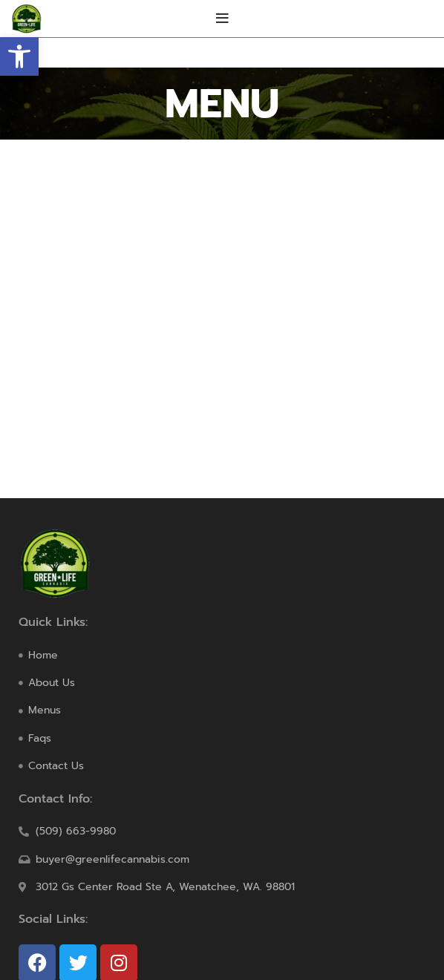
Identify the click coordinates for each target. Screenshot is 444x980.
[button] (19, 56)
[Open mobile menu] (222, 19)
